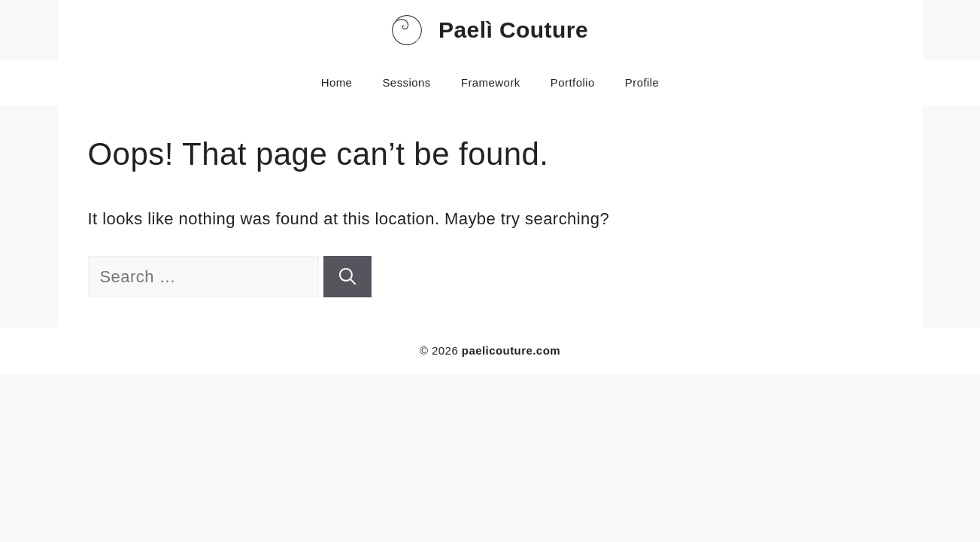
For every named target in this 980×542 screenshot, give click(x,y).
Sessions (406, 82)
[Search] (347, 277)
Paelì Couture (513, 30)
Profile (642, 82)
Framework (491, 82)
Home (337, 82)
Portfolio (573, 82)
